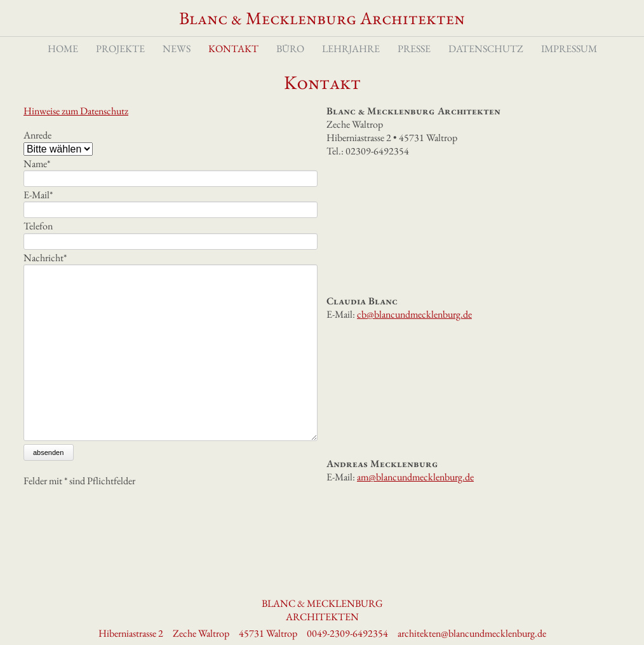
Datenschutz (486, 63)
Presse (414, 63)
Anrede (37, 153)
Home (63, 63)
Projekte (120, 63)
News (177, 63)
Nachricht (45, 275)
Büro (290, 63)
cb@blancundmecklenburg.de (414, 333)
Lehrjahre (351, 63)
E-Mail (38, 213)
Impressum (569, 63)
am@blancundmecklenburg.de (415, 495)
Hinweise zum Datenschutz (76, 129)
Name (37, 182)
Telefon (38, 244)
